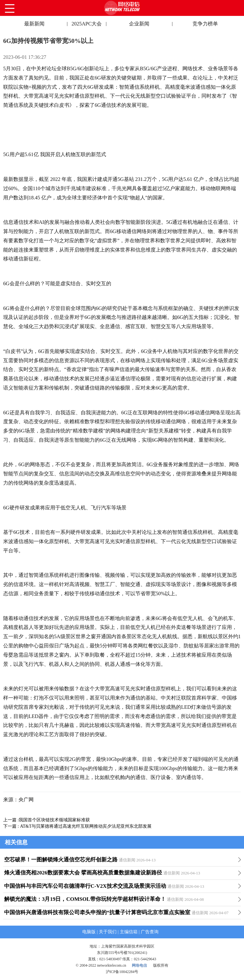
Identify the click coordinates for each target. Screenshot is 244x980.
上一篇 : (11, 820)
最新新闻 (34, 24)
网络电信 (139, 965)
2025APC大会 (87, 24)
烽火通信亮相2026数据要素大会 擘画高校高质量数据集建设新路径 (83, 873)
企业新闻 (139, 24)
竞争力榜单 (205, 24)
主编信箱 (129, 932)
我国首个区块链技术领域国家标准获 (54, 820)
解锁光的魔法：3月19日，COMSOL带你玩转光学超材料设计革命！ (85, 899)
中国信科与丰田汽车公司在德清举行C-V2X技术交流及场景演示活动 (85, 886)
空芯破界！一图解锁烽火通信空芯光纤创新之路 (61, 860)
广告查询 (150, 932)
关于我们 (108, 932)
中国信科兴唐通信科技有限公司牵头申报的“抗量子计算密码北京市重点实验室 (97, 912)
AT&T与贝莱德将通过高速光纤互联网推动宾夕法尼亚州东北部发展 (86, 826)
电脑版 (89, 932)
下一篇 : (12, 826)
